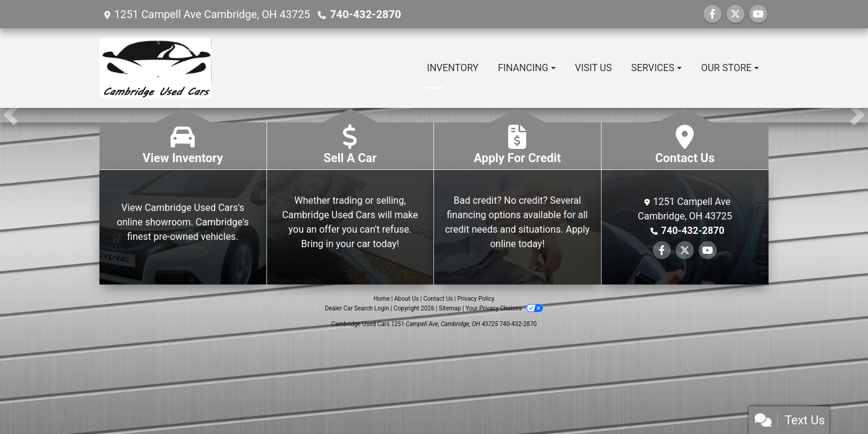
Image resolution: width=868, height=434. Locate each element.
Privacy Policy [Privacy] (476, 299)
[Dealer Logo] (156, 68)
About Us (407, 299)
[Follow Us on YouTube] (758, 14)
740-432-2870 (365, 14)
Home (382, 299)
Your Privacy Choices (504, 308)
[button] (11, 115)
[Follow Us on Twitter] (735, 14)
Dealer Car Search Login (357, 308)
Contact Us (438, 299)
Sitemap (450, 308)
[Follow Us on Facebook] (712, 14)
